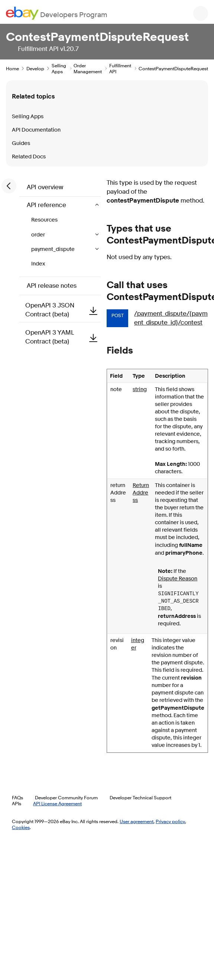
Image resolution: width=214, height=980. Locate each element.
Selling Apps (59, 68)
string (140, 389)
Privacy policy (170, 821)
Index (38, 264)
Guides (21, 143)
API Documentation (36, 130)
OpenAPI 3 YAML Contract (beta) (63, 337)
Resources (44, 220)
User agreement (137, 821)
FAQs (17, 797)
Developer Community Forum (66, 797)
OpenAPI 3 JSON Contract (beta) (63, 310)
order (39, 235)
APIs (17, 803)
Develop (35, 68)
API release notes (52, 286)
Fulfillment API (120, 68)
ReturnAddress (141, 493)
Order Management (88, 68)
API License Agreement (57, 803)
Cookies (21, 827)
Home (12, 68)
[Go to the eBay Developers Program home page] (57, 13)
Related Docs (29, 157)
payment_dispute (53, 249)
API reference (47, 205)
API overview (45, 187)
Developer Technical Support (140, 797)
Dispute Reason (178, 579)
